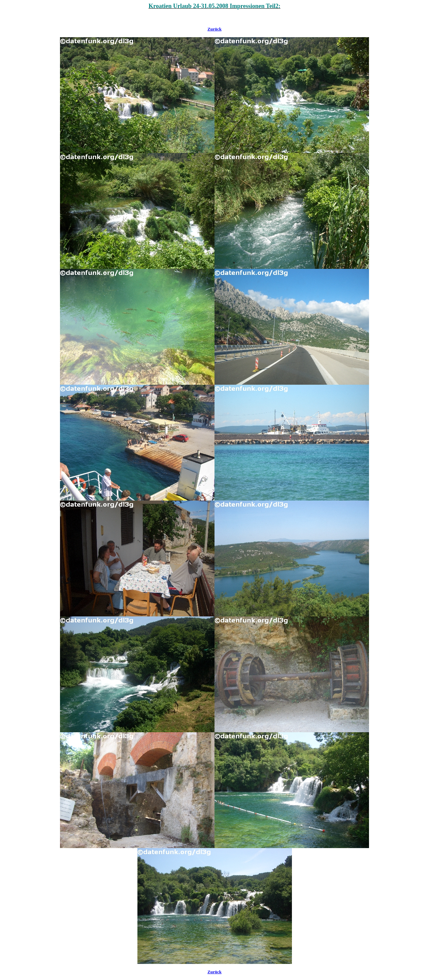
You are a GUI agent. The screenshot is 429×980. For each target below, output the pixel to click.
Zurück (214, 29)
